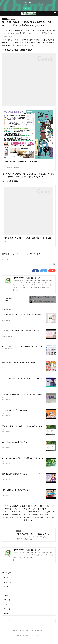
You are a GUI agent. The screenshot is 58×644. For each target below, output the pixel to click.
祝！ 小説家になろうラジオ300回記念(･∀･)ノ (19, 495)
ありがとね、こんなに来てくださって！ (16, 447)
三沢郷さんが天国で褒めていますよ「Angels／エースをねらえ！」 (26, 479)
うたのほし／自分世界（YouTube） (15, 415)
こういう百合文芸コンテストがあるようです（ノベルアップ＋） (25, 382)
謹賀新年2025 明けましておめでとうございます (20, 366)
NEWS (5, 19)
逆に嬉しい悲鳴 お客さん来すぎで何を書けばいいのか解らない (25, 431)
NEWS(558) (6, 263)
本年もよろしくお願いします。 (12, 370)
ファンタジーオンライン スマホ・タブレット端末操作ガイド (24, 318)
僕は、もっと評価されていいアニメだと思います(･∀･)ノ (20, 338)
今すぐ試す (27, 8)
